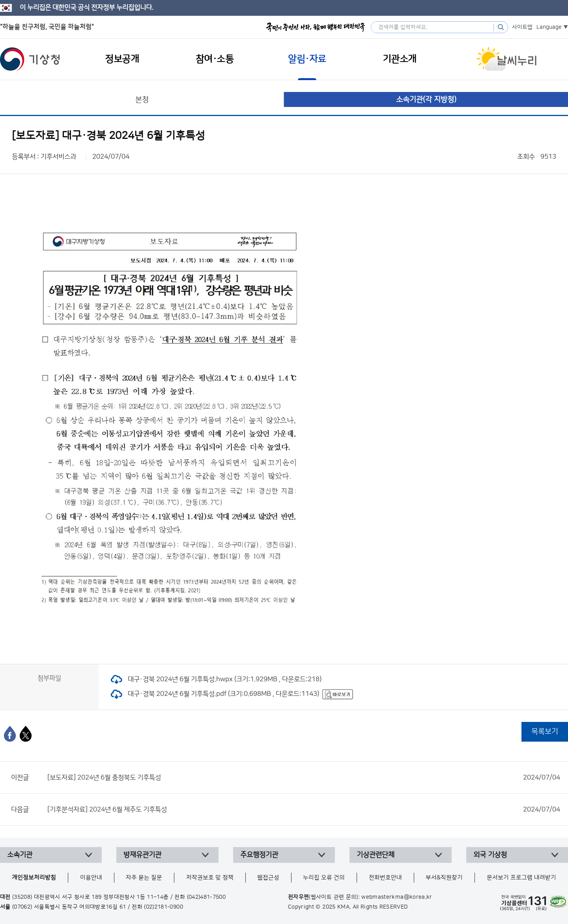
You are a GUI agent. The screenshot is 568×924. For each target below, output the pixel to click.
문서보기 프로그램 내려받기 (521, 878)
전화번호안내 (385, 878)
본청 (142, 100)
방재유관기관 (142, 855)
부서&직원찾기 (444, 878)
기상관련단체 (376, 855)
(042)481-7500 (206, 897)
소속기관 (20, 855)
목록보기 (545, 732)
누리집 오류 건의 (324, 878)
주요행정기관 (259, 855)
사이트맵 (522, 27)
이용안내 (91, 878)
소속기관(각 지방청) (426, 100)
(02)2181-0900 (163, 907)
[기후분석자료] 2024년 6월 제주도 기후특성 (304, 810)
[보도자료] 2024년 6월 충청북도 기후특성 (304, 778)
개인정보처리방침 (34, 878)
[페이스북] (10, 734)
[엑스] (26, 734)
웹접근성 (268, 878)
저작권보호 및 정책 (210, 878)
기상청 (30, 59)
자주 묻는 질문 (144, 878)
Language (549, 27)
